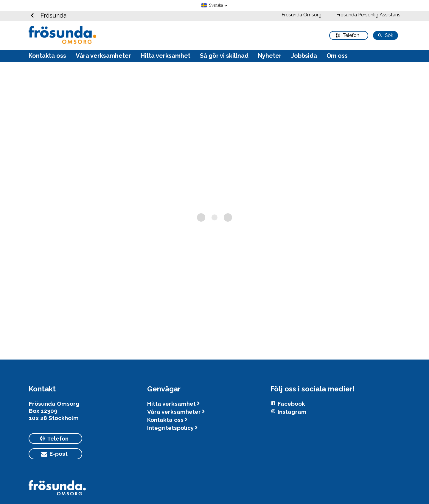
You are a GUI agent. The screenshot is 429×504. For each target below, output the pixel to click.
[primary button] (349, 35)
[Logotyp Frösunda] (57, 491)
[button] (215, 5)
